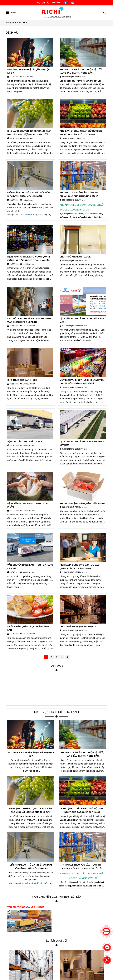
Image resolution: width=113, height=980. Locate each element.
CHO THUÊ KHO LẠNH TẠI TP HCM (78, 626)
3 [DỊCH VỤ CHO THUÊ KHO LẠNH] (57, 657)
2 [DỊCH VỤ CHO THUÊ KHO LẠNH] (51, 657)
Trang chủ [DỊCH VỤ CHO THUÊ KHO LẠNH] (11, 23)
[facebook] (66, 3)
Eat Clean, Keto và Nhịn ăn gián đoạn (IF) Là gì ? (29, 71)
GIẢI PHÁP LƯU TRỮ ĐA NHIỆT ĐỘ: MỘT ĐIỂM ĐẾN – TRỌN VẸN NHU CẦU (29, 194)
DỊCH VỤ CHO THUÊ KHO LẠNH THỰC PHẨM (28, 505)
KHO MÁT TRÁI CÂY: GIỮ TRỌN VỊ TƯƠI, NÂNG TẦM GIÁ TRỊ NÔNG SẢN (81, 71)
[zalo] (73, 3)
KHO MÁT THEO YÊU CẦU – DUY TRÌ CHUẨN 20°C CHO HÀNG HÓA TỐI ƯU (79, 194)
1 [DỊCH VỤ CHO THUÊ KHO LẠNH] (46, 657)
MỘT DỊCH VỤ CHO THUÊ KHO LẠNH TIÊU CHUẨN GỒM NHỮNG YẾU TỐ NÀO (82, 382)
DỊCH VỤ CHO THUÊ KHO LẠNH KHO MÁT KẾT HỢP (82, 443)
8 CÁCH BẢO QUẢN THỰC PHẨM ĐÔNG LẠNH (28, 628)
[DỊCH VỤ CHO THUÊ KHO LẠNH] (30, 52)
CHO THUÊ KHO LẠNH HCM (22, 380)
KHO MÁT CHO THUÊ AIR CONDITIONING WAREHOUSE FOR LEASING (29, 320)
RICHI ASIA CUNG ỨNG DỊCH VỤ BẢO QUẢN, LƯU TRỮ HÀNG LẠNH (79, 567)
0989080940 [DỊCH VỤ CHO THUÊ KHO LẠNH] (54, 3)
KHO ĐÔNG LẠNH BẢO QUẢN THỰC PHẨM (82, 503)
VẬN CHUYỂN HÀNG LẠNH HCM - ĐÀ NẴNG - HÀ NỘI (30, 567)
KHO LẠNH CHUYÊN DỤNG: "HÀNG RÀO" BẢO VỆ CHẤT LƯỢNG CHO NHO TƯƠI (29, 133)
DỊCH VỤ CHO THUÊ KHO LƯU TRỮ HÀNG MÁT (82, 320)
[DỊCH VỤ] (56, 13)
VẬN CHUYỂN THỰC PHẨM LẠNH (25, 442)
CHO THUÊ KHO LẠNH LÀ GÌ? (75, 257)
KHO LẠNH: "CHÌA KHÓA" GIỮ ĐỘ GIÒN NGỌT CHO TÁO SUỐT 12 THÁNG (81, 133)
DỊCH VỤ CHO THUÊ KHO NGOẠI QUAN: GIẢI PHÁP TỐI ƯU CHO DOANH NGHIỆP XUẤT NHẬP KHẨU (29, 259)
